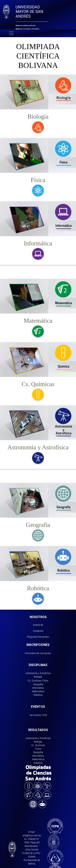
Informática (38, 688)
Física (45, 681)
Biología (38, 677)
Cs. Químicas (35, 681)
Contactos (38, 631)
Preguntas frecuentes (38, 637)
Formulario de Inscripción (38, 653)
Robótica (38, 695)
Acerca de (38, 625)
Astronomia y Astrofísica (38, 738)
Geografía (38, 684)
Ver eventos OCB (38, 715)
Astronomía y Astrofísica (38, 673)
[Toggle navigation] (11, 33)
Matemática (38, 691)
